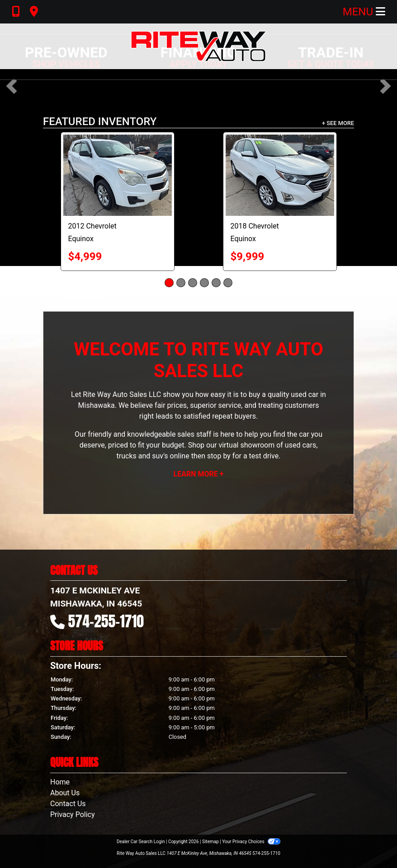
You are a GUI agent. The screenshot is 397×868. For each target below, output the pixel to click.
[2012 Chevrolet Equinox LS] (118, 175)
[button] (12, 86)
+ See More (338, 123)
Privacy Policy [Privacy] (73, 814)
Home (60, 782)
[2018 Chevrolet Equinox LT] (280, 175)
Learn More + (199, 474)
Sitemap (210, 842)
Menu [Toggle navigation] (364, 12)
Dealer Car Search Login (141, 842)
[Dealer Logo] (198, 46)
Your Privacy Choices (251, 842)
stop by (219, 456)
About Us (65, 793)
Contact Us (68, 804)
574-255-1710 (106, 621)
